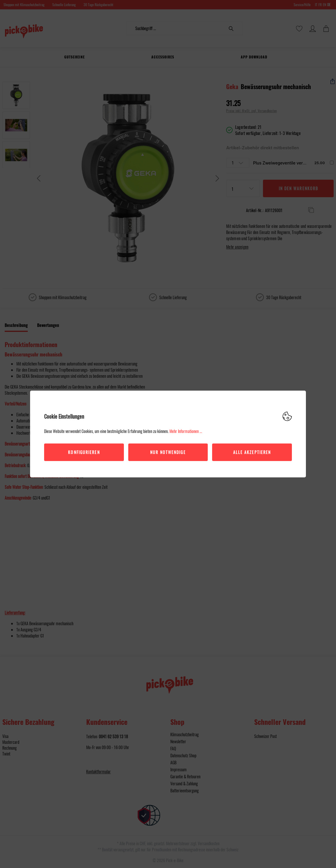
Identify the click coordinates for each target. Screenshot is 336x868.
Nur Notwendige (168, 452)
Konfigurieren (84, 452)
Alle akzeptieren (252, 452)
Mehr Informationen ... (186, 431)
